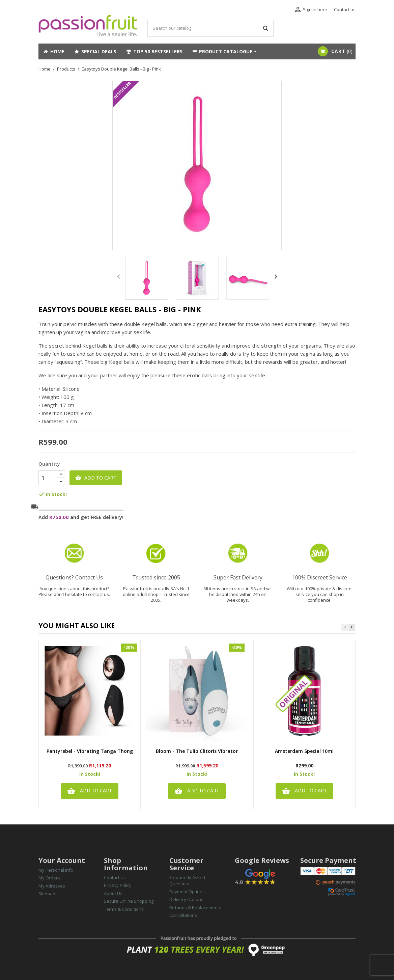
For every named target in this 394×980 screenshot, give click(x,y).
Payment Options (187, 892)
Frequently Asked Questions (187, 881)
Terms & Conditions (124, 909)
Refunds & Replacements (195, 907)
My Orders (49, 878)
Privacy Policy (118, 885)
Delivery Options (186, 899)
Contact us (345, 9)
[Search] (210, 28)
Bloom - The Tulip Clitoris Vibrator (197, 751)
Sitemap (47, 894)
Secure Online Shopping (129, 901)
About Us (113, 893)
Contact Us (115, 877)
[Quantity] (48, 478)
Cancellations (183, 915)
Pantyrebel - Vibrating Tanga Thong (90, 751)
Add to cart (96, 478)
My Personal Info (56, 870)
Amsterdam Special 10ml (304, 751)
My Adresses (52, 886)
